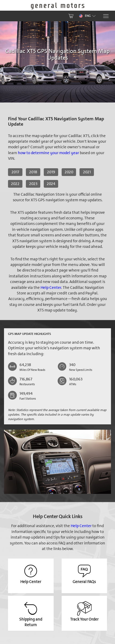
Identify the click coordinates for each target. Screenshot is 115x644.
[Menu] (106, 16)
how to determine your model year (48, 153)
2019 (51, 172)
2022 (15, 184)
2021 (87, 172)
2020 (69, 172)
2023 (33, 184)
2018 (33, 172)
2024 (51, 184)
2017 (15, 172)
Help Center (51, 288)
